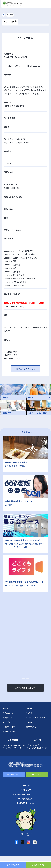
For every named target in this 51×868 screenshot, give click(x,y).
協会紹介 (29, 708)
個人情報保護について (26, 803)
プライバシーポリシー (18, 748)
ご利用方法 (26, 786)
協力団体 (6, 722)
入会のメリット (9, 713)
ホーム (5, 708)
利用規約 (32, 748)
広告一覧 (38, 740)
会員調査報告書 (9, 727)
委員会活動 (7, 718)
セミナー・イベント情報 (35, 718)
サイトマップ (26, 790)
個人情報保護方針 (26, 799)
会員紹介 (29, 713)
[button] (23, 678)
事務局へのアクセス (11, 731)
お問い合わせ (31, 727)
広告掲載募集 (13, 740)
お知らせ (29, 722)
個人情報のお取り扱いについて (26, 794)
